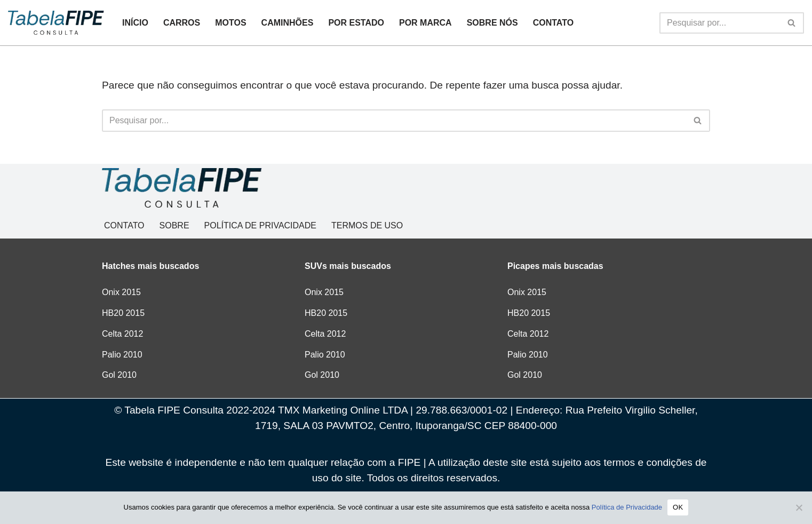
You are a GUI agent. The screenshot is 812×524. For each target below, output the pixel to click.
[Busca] (720, 23)
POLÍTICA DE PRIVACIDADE (260, 225)
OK (678, 507)
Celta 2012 (122, 334)
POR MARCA (425, 23)
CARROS (182, 23)
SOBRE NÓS (492, 23)
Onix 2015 (121, 292)
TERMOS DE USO (367, 225)
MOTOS (230, 23)
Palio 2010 (122, 355)
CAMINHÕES (288, 23)
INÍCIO (135, 23)
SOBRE (174, 225)
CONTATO (553, 23)
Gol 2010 (119, 375)
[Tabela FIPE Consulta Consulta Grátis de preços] (56, 22)
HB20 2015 (123, 313)
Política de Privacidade (627, 507)
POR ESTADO (356, 23)
